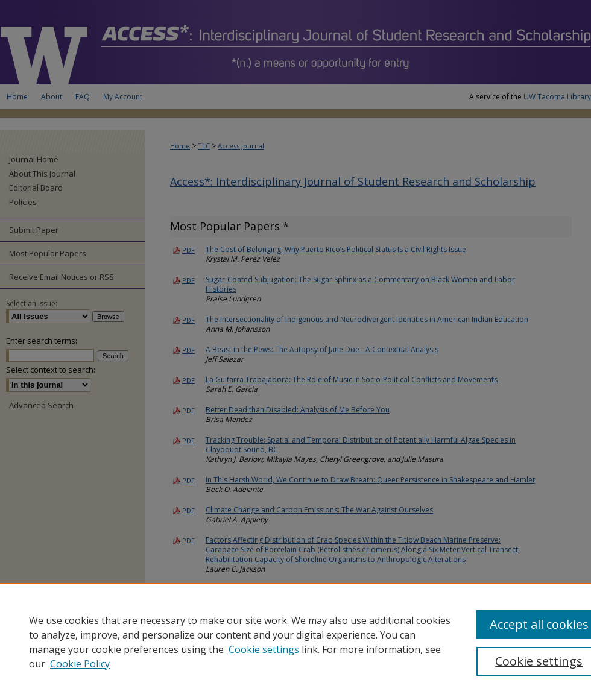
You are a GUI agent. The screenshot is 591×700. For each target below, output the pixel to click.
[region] (295, 642)
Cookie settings (264, 649)
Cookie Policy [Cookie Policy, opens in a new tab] (80, 664)
